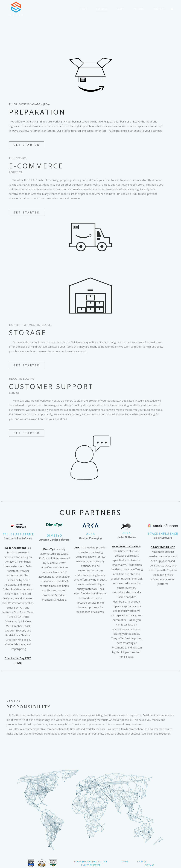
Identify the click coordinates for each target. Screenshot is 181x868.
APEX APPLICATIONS (125, 546)
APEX (127, 533)
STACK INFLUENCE (163, 534)
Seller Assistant (18, 534)
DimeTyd (49, 549)
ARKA (90, 534)
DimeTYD (54, 535)
